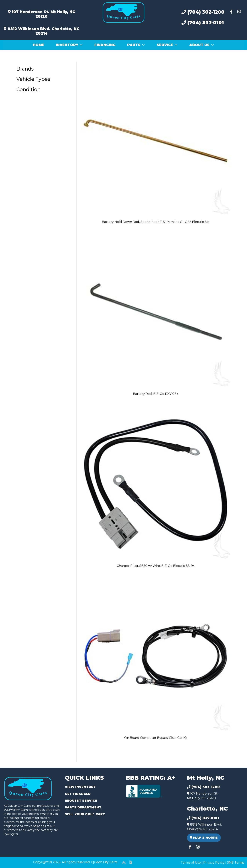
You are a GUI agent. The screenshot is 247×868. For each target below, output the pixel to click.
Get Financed (78, 794)
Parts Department (83, 807)
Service (167, 45)
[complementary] (235, 856)
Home (38, 45)
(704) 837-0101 (203, 23)
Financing (105, 45)
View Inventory (80, 787)
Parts (136, 45)
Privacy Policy (214, 863)
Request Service (81, 801)
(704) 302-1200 (203, 12)
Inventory (69, 45)
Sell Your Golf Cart (85, 814)
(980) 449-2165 (13, 861)
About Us (202, 45)
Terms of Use (191, 863)
